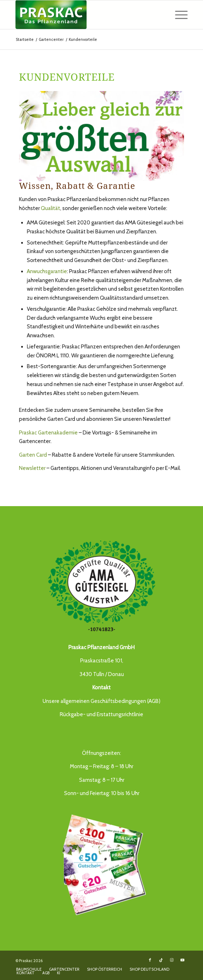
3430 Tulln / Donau (102, 674)
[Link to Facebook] (150, 960)
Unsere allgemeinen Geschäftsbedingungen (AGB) (101, 701)
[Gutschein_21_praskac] (101, 864)
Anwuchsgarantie (47, 271)
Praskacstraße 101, (102, 661)
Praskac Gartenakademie (48, 433)
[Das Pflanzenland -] (84, 15)
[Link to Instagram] (171, 960)
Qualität (50, 208)
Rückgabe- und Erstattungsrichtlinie (101, 714)
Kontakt (101, 688)
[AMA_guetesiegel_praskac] (102, 586)
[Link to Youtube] (182, 960)
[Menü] (178, 15)
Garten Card (33, 455)
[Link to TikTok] (161, 960)
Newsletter (32, 468)
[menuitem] (178, 15)
